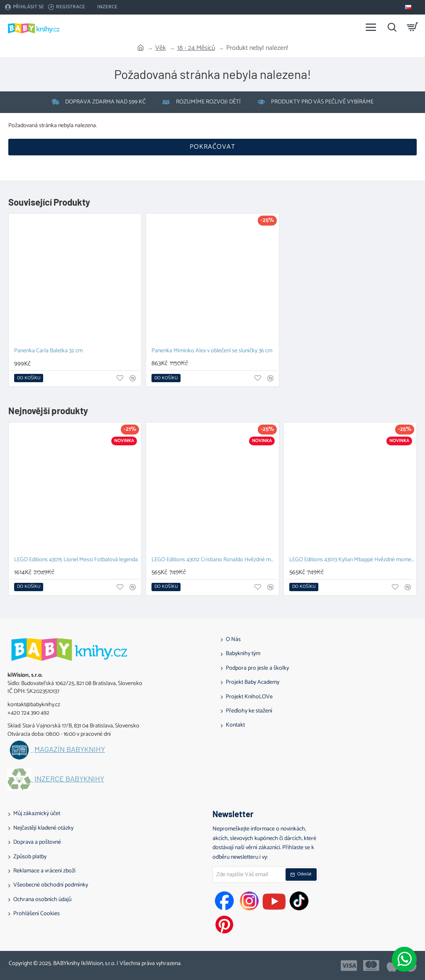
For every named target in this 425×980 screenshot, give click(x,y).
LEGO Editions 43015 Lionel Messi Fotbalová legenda (76, 560)
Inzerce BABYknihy (69, 779)
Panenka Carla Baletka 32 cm (48, 351)
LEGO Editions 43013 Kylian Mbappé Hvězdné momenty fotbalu (352, 560)
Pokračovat (212, 147)
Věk (161, 48)
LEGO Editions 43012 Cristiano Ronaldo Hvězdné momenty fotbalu (214, 560)
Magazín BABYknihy (70, 749)
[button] (29, 378)
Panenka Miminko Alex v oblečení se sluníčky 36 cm (212, 351)
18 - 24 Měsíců (196, 48)
